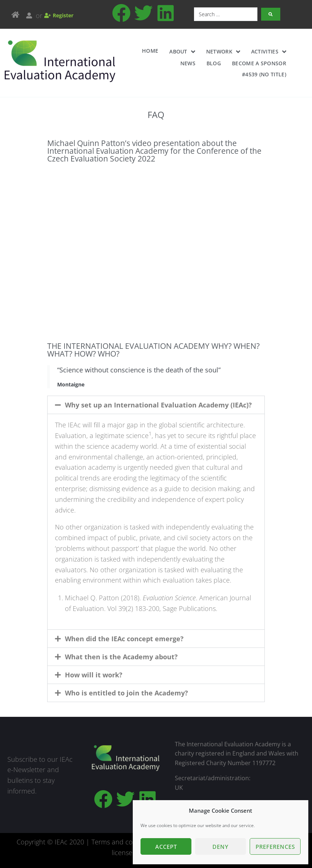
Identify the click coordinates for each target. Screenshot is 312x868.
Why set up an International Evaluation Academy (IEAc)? (158, 405)
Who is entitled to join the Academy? (126, 693)
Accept (166, 847)
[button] (156, 405)
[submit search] (271, 14)
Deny (221, 847)
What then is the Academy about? (121, 657)
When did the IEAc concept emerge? (124, 639)
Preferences (275, 847)
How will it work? (94, 675)
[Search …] (226, 14)
